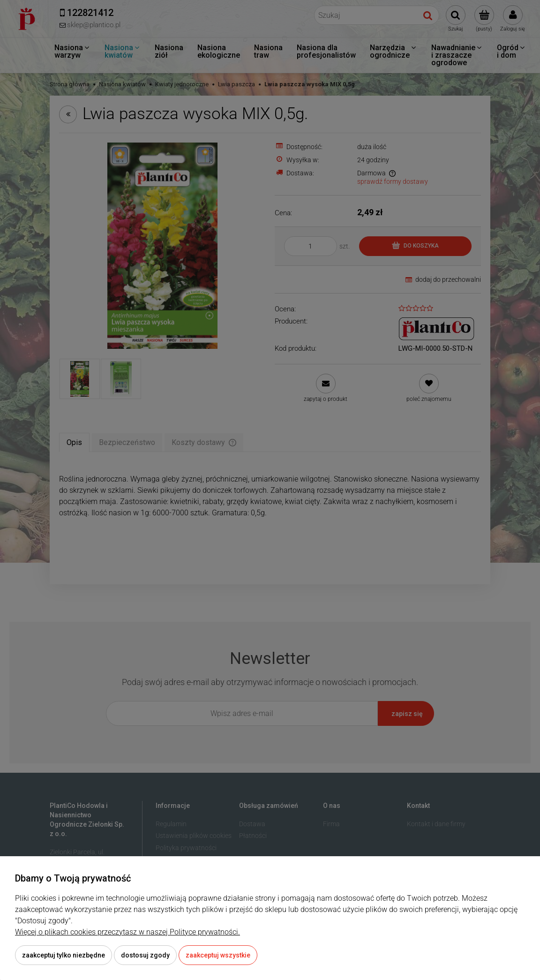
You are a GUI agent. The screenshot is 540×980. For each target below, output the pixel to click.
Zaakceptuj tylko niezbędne (64, 955)
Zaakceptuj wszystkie (218, 955)
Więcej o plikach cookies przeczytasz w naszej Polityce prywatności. (127, 932)
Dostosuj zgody (145, 955)
